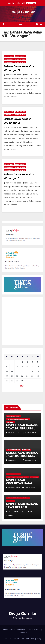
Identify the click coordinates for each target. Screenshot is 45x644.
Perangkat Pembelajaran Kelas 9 (18, 419)
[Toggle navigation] (21, 24)
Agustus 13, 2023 (14, 75)
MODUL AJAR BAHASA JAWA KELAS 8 (22, 506)
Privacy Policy (36, 639)
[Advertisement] (22, 321)
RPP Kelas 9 (11, 422)
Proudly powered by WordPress (15, 630)
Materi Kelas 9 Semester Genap (17, 477)
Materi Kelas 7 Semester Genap (15, 62)
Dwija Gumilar (22, 12)
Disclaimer (25, 639)
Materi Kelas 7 (20, 56)
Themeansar (22, 633)
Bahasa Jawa (9, 56)
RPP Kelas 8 (11, 501)
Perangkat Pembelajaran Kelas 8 (18, 498)
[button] (37, 24)
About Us (7, 639)
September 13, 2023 (17, 511)
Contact (16, 639)
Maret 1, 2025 (15, 488)
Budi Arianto (30, 75)
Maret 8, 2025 (15, 433)
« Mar (21, 386)
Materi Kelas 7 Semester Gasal (15, 59)
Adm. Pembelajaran (13, 416)
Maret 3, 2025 (15, 460)
